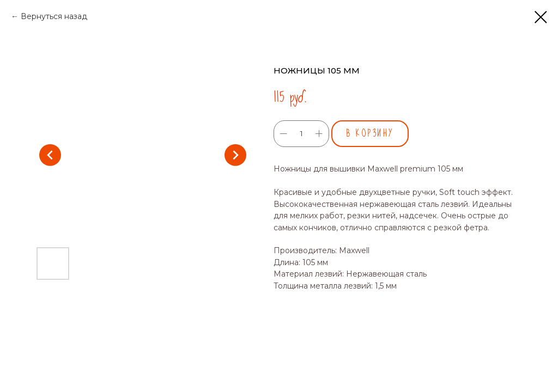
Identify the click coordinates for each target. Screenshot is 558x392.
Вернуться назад (54, 16)
